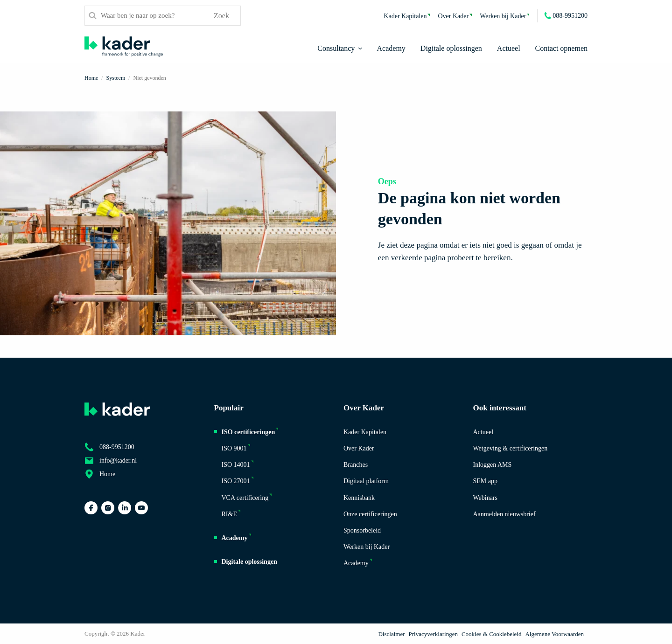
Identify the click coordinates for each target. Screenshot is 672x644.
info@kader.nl (118, 460)
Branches (356, 465)
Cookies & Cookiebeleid (492, 634)
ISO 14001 (236, 465)
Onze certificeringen (370, 514)
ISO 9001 (234, 448)
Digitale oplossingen (451, 48)
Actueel (509, 48)
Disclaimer (391, 634)
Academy (391, 48)
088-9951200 (570, 16)
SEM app (486, 481)
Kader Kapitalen (405, 16)
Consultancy (336, 48)
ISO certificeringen (248, 432)
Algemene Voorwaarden (554, 634)
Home (107, 474)
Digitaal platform (366, 481)
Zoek (221, 16)
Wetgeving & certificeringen (511, 448)
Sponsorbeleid (362, 530)
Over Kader (453, 16)
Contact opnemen (561, 48)
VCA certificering (245, 498)
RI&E (229, 514)
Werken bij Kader (503, 16)
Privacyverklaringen (433, 634)
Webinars (486, 498)
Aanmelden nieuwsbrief (504, 514)
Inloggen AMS (493, 465)
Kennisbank (359, 498)
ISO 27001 (236, 481)
